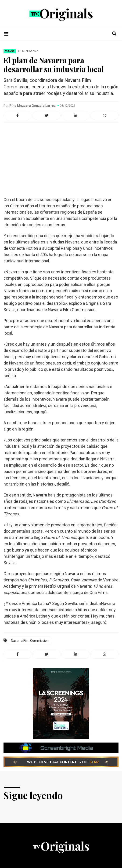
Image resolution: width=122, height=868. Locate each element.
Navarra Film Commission (30, 641)
